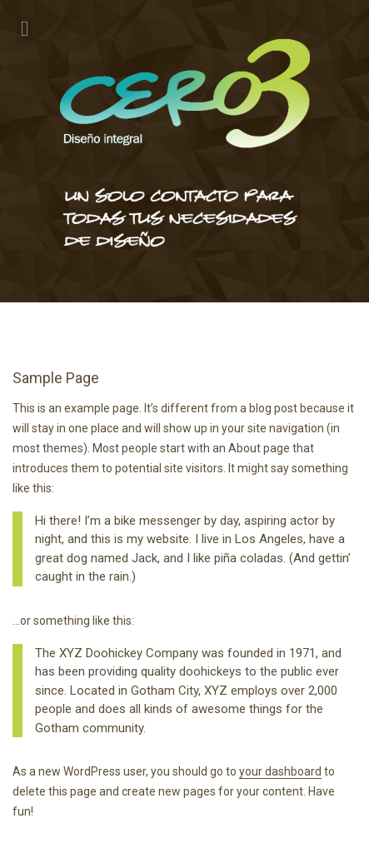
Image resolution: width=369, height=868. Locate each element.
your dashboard (280, 771)
